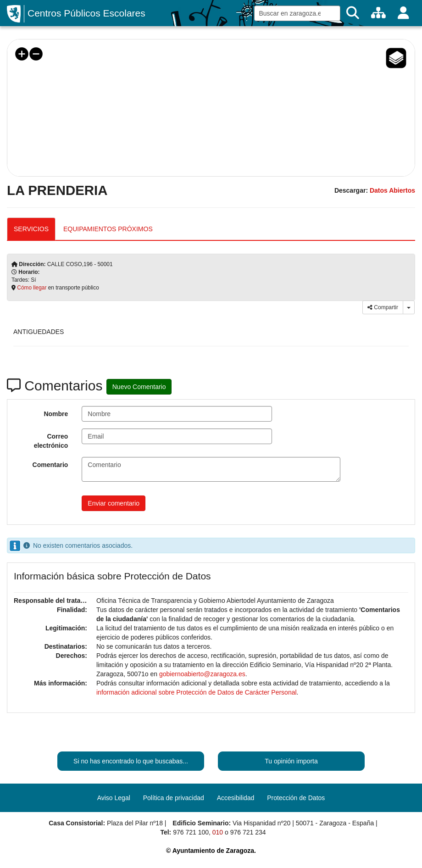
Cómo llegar (32, 288)
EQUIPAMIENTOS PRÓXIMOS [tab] (108, 229)
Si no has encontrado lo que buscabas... (131, 761)
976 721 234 (248, 832)
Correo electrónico (51, 441)
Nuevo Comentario (139, 387)
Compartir (383, 307)
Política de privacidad (174, 798)
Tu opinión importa (291, 761)
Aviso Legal (114, 798)
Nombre (56, 414)
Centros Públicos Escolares (86, 13)
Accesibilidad (236, 798)
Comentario (50, 465)
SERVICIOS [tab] (31, 229)
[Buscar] (353, 13)
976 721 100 (191, 832)
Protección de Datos (296, 798)
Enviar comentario (114, 503)
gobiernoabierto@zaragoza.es (202, 674)
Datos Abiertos (392, 190)
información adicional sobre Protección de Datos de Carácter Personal (197, 692)
